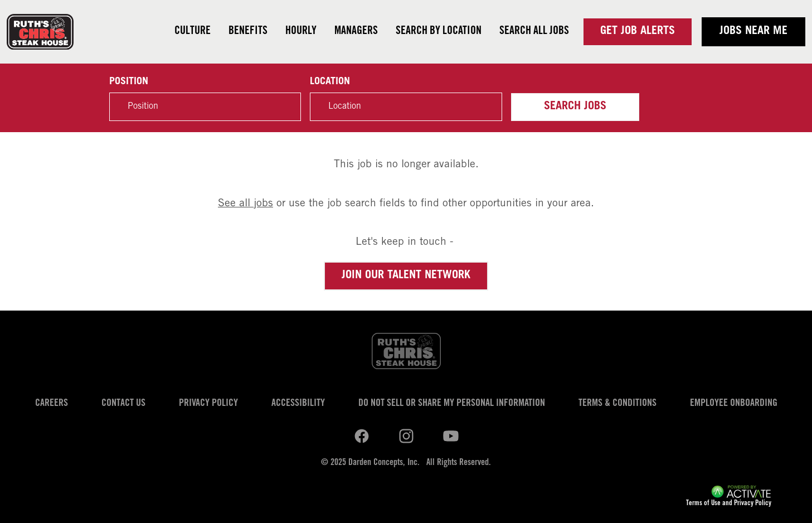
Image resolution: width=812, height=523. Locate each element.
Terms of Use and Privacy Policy (729, 504)
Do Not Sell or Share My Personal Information (452, 404)
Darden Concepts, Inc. (384, 463)
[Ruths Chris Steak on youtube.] (406, 436)
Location (330, 82)
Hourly (301, 32)
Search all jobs (534, 32)
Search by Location (439, 32)
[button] (488, 107)
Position (129, 82)
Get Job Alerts (638, 32)
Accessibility (298, 404)
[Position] (205, 107)
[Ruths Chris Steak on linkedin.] (362, 436)
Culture (193, 32)
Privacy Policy (208, 404)
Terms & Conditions (617, 404)
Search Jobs (575, 107)
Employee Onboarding (734, 404)
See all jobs (245, 204)
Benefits (248, 32)
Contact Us (123, 404)
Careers (52, 404)
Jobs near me (753, 32)
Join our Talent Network (406, 276)
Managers (356, 32)
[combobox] (406, 107)
